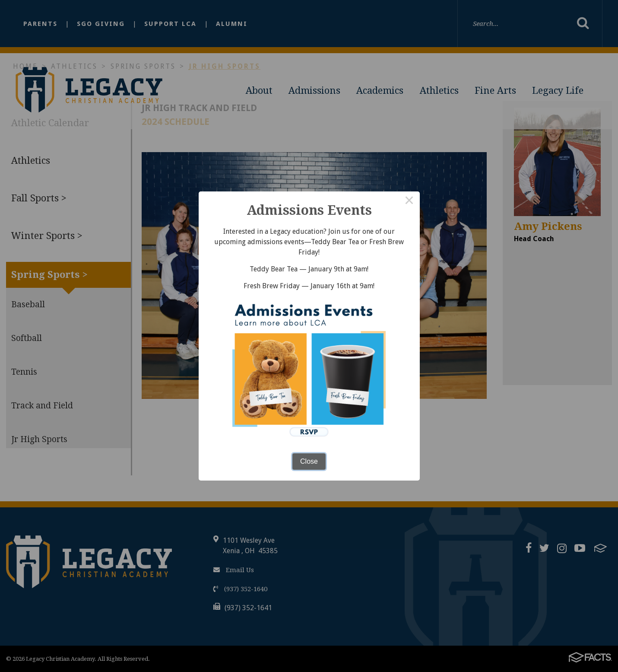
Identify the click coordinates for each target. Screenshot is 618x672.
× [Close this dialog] (409, 202)
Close (309, 461)
